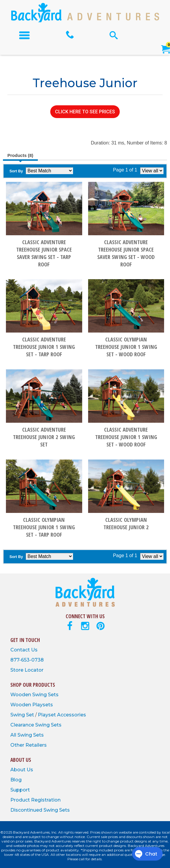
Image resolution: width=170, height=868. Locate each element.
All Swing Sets (27, 735)
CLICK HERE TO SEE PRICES (85, 112)
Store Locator (27, 670)
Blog (16, 780)
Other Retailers (29, 745)
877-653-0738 (27, 660)
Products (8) (20, 155)
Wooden (21, 695)
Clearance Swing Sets (36, 725)
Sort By (16, 171)
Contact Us (24, 650)
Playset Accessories (62, 715)
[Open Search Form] (114, 35)
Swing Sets (45, 695)
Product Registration (35, 800)
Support (20, 790)
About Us (22, 770)
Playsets (43, 705)
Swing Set (23, 715)
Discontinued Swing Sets (40, 810)
